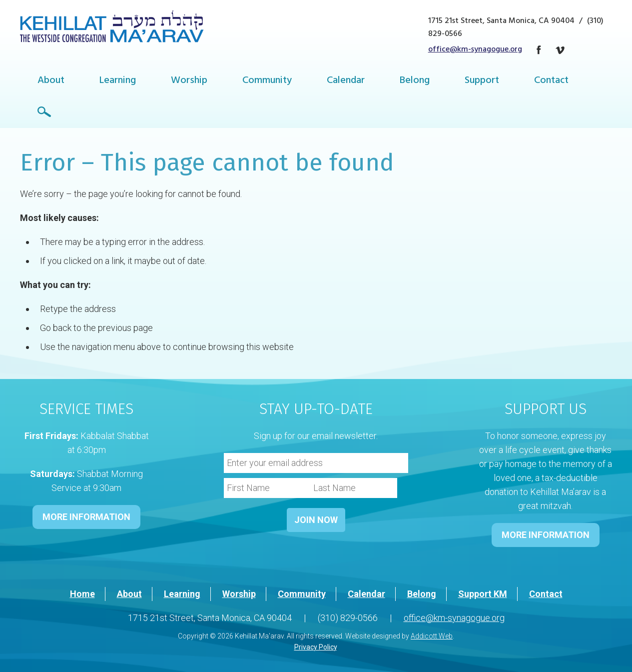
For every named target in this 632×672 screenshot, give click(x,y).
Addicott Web (432, 636)
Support (482, 81)
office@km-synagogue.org (475, 50)
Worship (189, 81)
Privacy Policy (316, 647)
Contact (551, 81)
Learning (118, 81)
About (51, 81)
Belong (415, 81)
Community (267, 81)
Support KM (483, 594)
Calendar (346, 81)
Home (82, 594)
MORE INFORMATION (86, 517)
